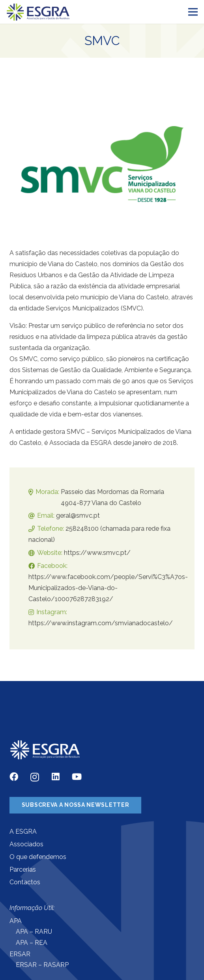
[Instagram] (35, 777)
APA (16, 921)
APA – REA (32, 943)
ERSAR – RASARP (42, 965)
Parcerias (23, 869)
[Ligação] (38, 12)
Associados (26, 844)
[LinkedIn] (56, 777)
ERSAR (20, 954)
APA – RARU (34, 932)
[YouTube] (77, 777)
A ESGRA (23, 831)
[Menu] (193, 12)
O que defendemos (38, 857)
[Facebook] (14, 777)
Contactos (25, 882)
